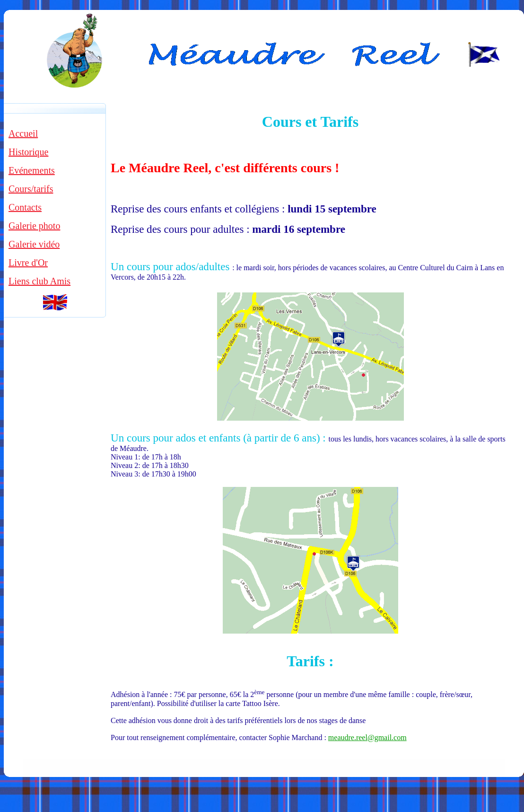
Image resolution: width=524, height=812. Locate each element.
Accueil (23, 133)
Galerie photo (34, 226)
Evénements (32, 170)
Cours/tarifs (31, 189)
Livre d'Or (28, 263)
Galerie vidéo (34, 244)
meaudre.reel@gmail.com (367, 737)
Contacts (25, 207)
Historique (28, 152)
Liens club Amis (39, 281)
